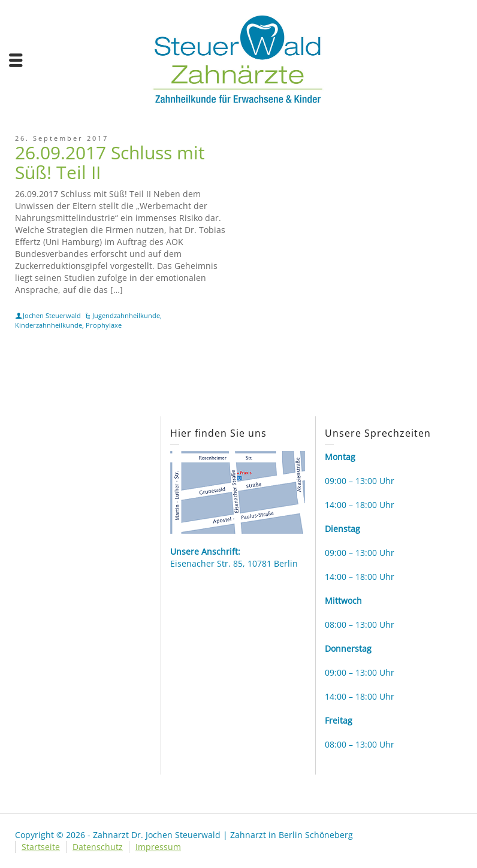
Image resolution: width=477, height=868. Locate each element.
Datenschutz (98, 847)
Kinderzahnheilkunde (49, 325)
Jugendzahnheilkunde (126, 315)
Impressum (158, 847)
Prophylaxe (104, 325)
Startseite (41, 847)
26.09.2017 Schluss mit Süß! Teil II (110, 162)
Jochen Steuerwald (52, 315)
